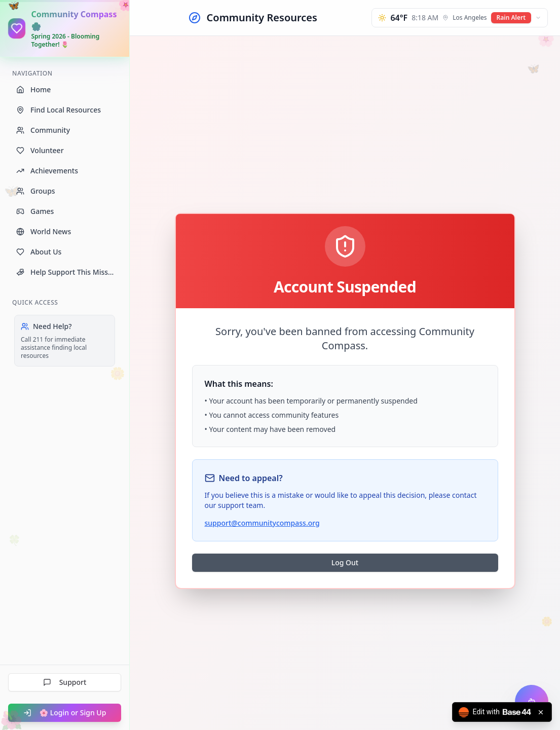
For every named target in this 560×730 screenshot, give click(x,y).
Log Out (345, 562)
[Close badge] (541, 712)
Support (65, 682)
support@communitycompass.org (262, 523)
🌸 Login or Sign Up (65, 713)
